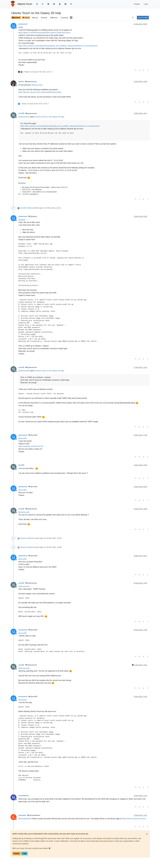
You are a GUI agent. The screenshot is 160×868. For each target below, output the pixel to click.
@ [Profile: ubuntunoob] (37, 85)
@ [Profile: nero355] (22, 438)
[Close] (147, 834)
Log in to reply (143, 18)
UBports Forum (25, 4)
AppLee (21, 82)
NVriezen (24, 538)
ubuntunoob (23, 24)
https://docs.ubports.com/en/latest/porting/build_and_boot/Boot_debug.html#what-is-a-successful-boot (58, 46)
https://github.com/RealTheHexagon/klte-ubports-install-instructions (44, 33)
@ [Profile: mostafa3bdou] (25, 819)
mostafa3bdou (24, 796)
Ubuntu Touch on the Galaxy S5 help (50, 117)
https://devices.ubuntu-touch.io (134, 819)
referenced (31, 208)
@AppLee (33, 216)
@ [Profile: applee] (22, 220)
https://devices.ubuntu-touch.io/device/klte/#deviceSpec (40, 92)
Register (17, 853)
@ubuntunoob (31, 82)
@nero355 (33, 435)
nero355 (21, 113)
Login (24, 853)
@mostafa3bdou (34, 815)
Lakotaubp (22, 815)
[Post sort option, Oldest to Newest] (133, 18)
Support (26, 18)
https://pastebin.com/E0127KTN (31, 446)
